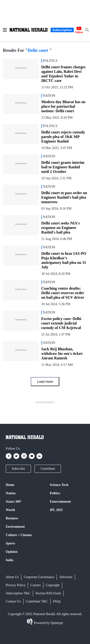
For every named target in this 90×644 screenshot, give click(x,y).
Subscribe (18, 469)
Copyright (53, 585)
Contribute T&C (37, 601)
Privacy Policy (16, 585)
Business (12, 518)
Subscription (62, 30)
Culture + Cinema (19, 535)
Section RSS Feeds (48, 593)
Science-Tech (59, 485)
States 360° (14, 502)
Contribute (48, 469)
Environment (15, 527)
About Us (12, 577)
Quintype (56, 623)
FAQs (57, 601)
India (10, 560)
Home (10, 485)
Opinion (12, 552)
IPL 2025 (56, 510)
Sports (10, 543)
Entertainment (60, 502)
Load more (45, 382)
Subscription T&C (18, 593)
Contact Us (13, 601)
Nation (11, 493)
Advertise (66, 577)
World (10, 510)
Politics (55, 493)
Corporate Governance (39, 577)
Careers (36, 585)
